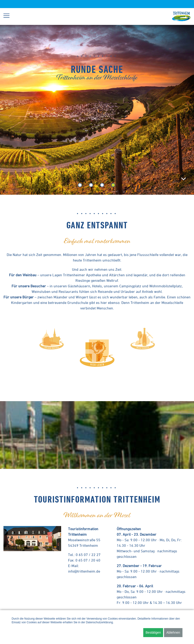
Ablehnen (173, 632)
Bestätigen (153, 632)
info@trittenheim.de (84, 571)
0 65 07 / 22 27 (88, 555)
